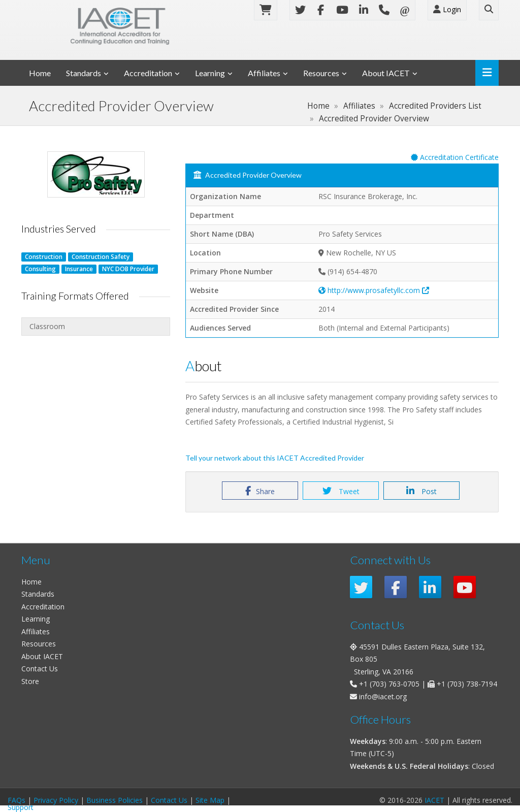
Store (30, 681)
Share (260, 491)
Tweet (341, 491)
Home (40, 73)
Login (447, 9)
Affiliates (264, 73)
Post (421, 491)
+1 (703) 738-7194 (467, 684)
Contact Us (40, 669)
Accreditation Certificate (455, 157)
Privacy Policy (56, 800)
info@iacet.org (383, 696)
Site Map (210, 800)
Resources (321, 73)
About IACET (386, 73)
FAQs (17, 800)
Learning (210, 73)
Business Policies (115, 800)
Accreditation (148, 73)
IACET (434, 800)
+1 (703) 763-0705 (389, 684)
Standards (84, 73)
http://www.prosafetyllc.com (374, 290)
